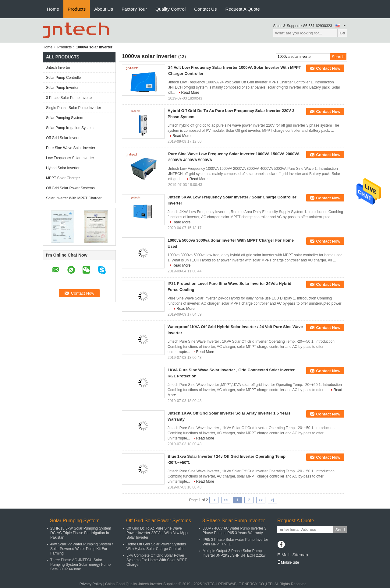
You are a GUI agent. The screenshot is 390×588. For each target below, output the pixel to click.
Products (77, 9)
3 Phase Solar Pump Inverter (69, 98)
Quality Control (170, 9)
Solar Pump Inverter (62, 88)
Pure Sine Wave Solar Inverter (71, 148)
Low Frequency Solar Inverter (70, 158)
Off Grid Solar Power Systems (70, 188)
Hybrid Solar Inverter (63, 168)
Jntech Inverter (58, 68)
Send (340, 530)
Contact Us (205, 9)
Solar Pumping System (65, 118)
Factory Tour (134, 9)
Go (342, 33)
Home (53, 9)
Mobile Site (288, 562)
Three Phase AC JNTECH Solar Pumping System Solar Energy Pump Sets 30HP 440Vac (80, 565)
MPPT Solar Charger (63, 178)
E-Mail (283, 555)
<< (226, 500)
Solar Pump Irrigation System (70, 128)
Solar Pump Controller (64, 78)
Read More (190, 93)
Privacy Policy (91, 584)
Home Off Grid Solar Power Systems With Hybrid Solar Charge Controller (156, 546)
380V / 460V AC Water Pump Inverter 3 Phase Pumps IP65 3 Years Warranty (234, 531)
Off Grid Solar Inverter (64, 138)
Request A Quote (242, 9)
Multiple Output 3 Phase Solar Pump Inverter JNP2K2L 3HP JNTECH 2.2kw (234, 553)
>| (272, 500)
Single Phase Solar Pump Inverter (74, 108)
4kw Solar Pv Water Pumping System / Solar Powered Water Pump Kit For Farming (82, 549)
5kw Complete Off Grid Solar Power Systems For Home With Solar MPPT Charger (157, 560)
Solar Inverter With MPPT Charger (74, 198)
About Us (104, 9)
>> (261, 500)
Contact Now (328, 68)
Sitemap (300, 555)
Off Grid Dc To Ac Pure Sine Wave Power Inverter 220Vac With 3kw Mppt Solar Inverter (157, 533)
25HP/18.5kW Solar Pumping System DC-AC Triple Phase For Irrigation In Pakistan (81, 533)
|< (214, 500)
